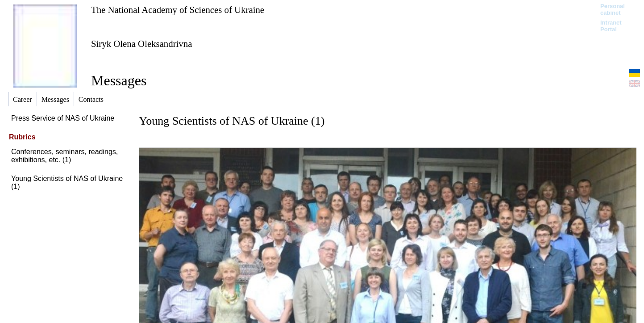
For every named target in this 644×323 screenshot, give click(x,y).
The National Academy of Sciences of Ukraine (178, 10)
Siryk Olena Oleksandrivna (141, 44)
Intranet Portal (611, 26)
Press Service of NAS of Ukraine (63, 118)
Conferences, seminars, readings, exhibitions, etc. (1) (64, 156)
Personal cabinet (613, 9)
